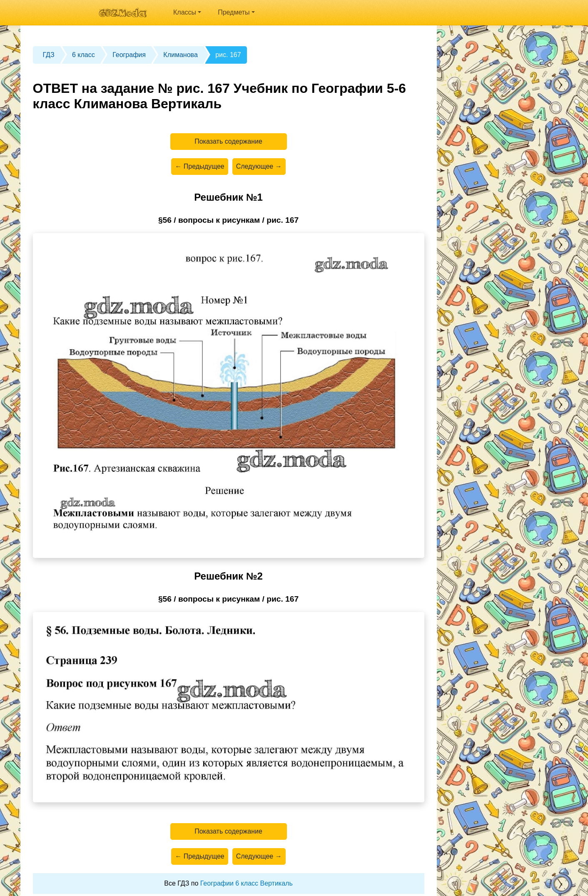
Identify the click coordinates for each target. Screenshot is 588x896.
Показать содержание (228, 141)
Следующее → (259, 166)
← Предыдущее (199, 166)
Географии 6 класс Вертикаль (247, 883)
